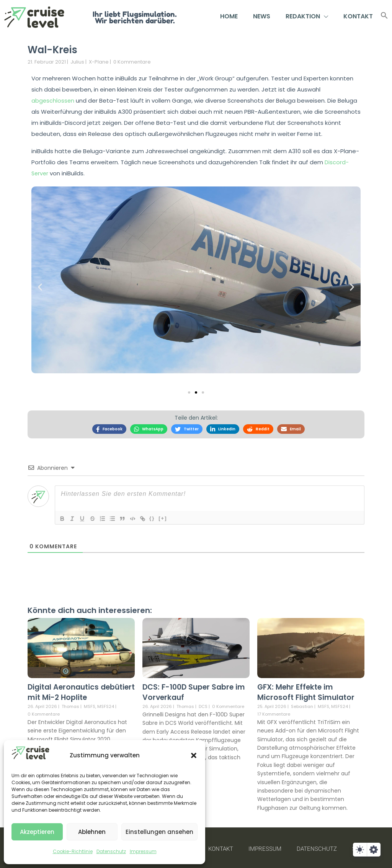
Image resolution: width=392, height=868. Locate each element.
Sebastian (302, 704)
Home (229, 16)
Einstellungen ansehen (159, 832)
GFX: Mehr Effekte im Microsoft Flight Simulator (307, 690)
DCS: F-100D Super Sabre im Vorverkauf (191, 690)
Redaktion (307, 16)
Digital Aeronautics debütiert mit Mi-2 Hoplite (78, 690)
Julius (77, 62)
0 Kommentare (132, 62)
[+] (169, 516)
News (262, 16)
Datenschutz (111, 851)
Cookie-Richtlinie (73, 851)
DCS (203, 704)
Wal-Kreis (57, 49)
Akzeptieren (37, 832)
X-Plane (99, 62)
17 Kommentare (274, 712)
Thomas (70, 704)
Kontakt (358, 16)
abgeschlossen (53, 101)
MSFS (90, 704)
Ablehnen (92, 832)
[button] (194, 755)
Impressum (143, 851)
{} (158, 516)
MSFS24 (106, 704)
